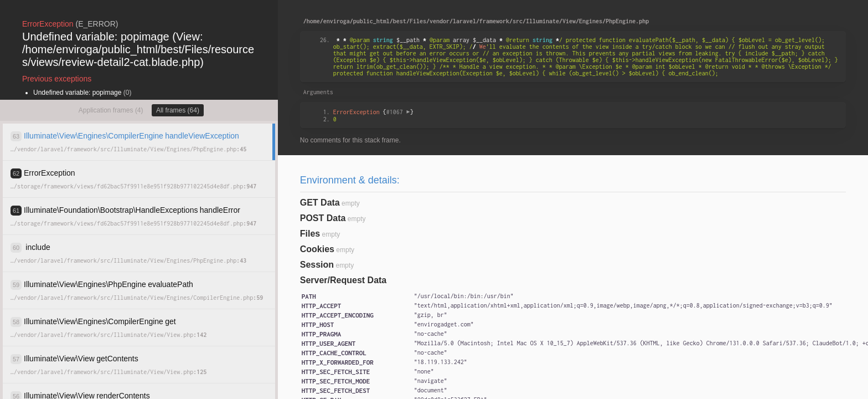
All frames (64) (178, 110)
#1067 (398, 112)
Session (317, 265)
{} (373, 112)
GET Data (320, 203)
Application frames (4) (111, 110)
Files (310, 234)
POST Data (323, 218)
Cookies (317, 249)
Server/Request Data (343, 280)
